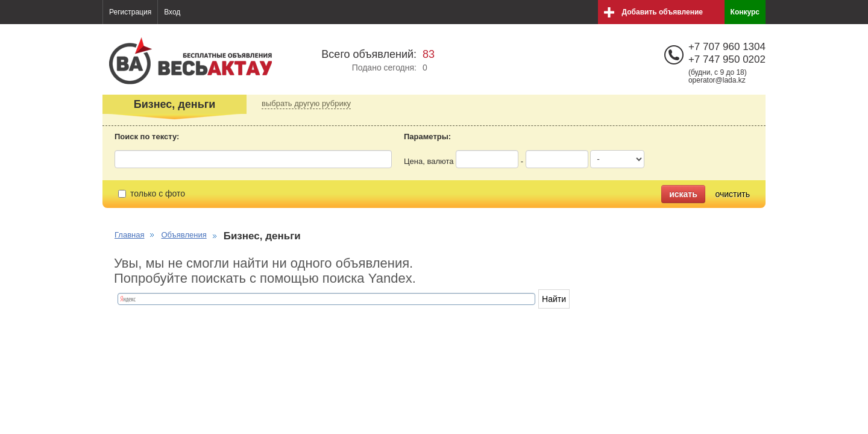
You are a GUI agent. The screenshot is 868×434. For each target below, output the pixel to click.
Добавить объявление (662, 12)
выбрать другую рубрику (306, 103)
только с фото (152, 193)
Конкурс (745, 12)
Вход (172, 12)
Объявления (184, 235)
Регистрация (130, 12)
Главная (129, 235)
